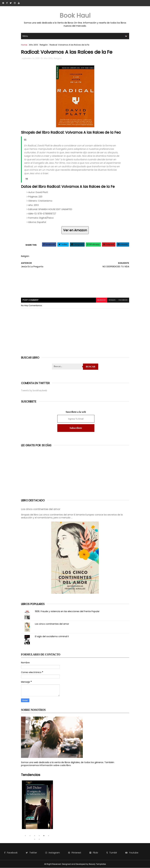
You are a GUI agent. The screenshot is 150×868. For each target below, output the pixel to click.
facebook (123, 300)
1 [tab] (25, 836)
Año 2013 (33, 45)
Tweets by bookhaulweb (34, 390)
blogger (102, 300)
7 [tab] (35, 839)
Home (24, 45)
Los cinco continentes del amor (41, 509)
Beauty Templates (97, 864)
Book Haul (75, 15)
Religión (44, 45)
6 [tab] (49, 836)
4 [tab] (39, 836)
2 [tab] (30, 836)
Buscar (91, 367)
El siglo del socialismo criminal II (52, 636)
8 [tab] (39, 839)
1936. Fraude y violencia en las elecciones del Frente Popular (67, 611)
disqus (112, 300)
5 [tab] (44, 836)
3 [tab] (35, 836)
